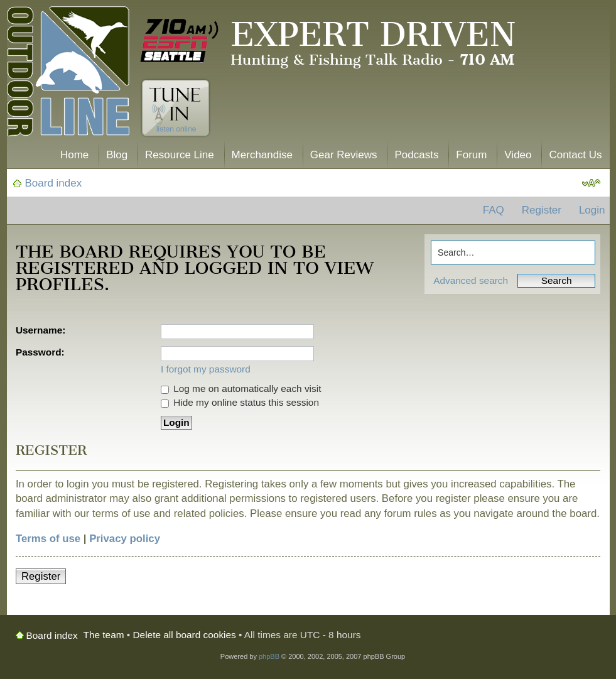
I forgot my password (206, 369)
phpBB (269, 656)
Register (542, 210)
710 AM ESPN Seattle (180, 41)
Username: (41, 330)
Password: (40, 352)
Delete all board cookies (185, 635)
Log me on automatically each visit (241, 388)
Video (518, 155)
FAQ (494, 210)
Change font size (591, 183)
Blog (117, 155)
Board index (54, 183)
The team (104, 635)
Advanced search (471, 280)
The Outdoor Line (68, 74)
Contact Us (575, 155)
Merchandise (262, 155)
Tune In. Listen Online (176, 108)
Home (74, 155)
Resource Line (180, 155)
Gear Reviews (344, 155)
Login (592, 210)
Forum (471, 155)
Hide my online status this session (240, 402)
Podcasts (416, 155)
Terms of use (48, 539)
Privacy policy (125, 539)
